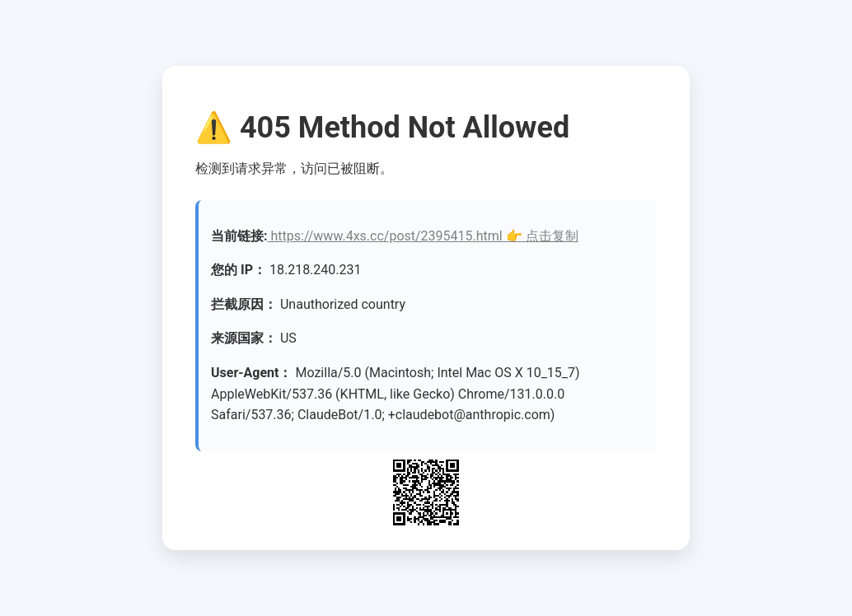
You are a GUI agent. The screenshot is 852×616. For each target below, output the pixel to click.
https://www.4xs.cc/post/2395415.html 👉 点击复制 (423, 236)
